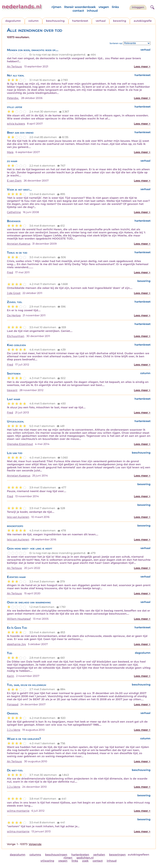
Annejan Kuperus (19, 244)
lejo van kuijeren (18, 517)
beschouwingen (56, 855)
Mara (10, 152)
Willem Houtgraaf (19, 619)
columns (35, 855)
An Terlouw (15, 66)
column (34, 21)
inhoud (92, 11)
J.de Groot (14, 293)
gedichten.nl (85, 858)
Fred (10, 272)
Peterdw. (13, 98)
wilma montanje (18, 811)
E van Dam (14, 181)
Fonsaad (13, 704)
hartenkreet (80, 21)
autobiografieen (138, 855)
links (115, 7)
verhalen (99, 855)
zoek (85, 861)
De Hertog (14, 315)
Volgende (35, 844)
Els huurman (16, 336)
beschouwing (55, 21)
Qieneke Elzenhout (20, 444)
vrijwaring (47, 861)
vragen (104, 7)
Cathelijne (14, 212)
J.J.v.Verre (14, 730)
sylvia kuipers (16, 124)
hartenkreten (80, 855)
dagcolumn (13, 21)
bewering (120, 21)
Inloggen (138, 7)
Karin (11, 676)
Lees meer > (142, 66)
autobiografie (143, 21)
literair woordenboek (80, 7)
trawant (12, 390)
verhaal (101, 21)
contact (78, 11)
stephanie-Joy (16, 644)
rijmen (56, 7)
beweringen (117, 855)
